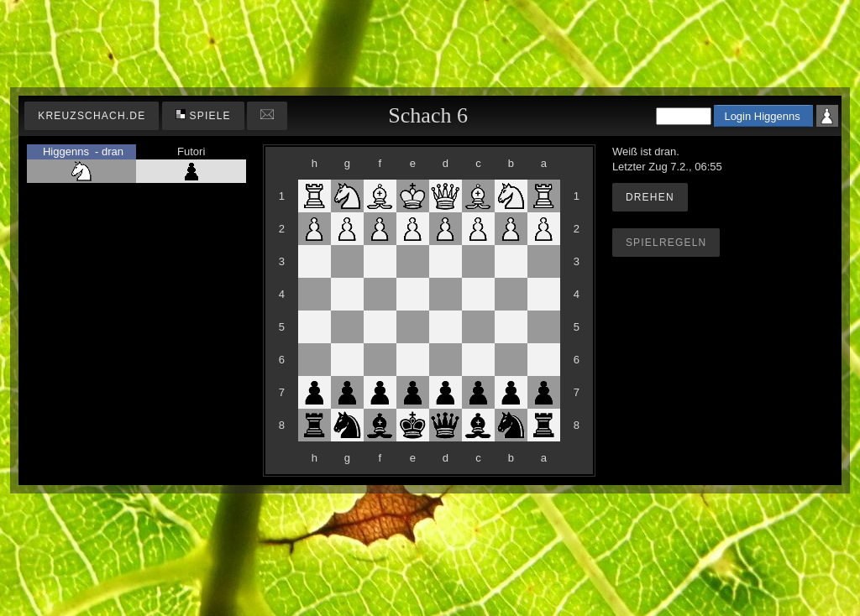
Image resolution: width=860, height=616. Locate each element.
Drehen (650, 197)
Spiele (203, 115)
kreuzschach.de (92, 116)
